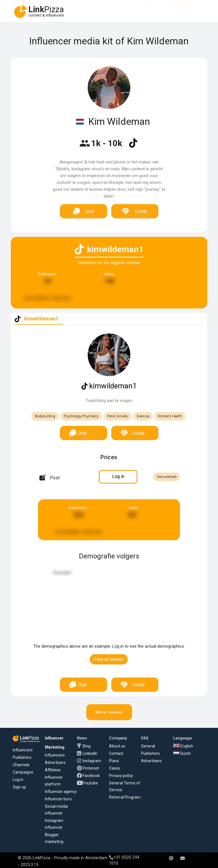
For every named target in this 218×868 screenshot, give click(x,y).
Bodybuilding (45, 416)
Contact (116, 753)
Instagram (92, 761)
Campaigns (23, 772)
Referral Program (125, 797)
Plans (114, 761)
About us (117, 746)
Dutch (182, 753)
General (148, 746)
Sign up (19, 787)
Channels (21, 765)
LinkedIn (90, 753)
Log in (18, 780)
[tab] (37, 319)
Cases (115, 768)
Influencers (23, 750)
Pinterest (91, 768)
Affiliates (53, 770)
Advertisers (55, 763)
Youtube (90, 783)
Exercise (143, 416)
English (183, 746)
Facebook (91, 776)
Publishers (22, 757)
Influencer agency (61, 792)
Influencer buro (58, 799)
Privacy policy (121, 776)
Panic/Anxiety (118, 416)
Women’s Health (170, 416)
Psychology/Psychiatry (81, 416)
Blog (87, 746)
